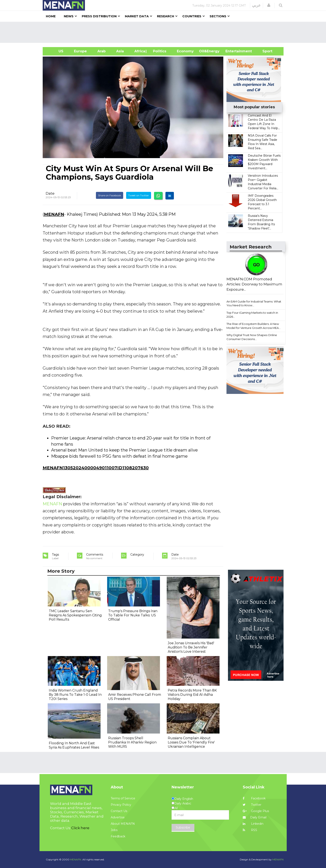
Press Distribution (99, 16)
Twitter (252, 805)
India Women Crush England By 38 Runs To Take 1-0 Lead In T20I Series (75, 695)
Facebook (254, 798)
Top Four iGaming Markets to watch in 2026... (252, 315)
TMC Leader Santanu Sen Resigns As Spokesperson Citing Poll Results (75, 615)
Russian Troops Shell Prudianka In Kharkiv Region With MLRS (132, 742)
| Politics (159, 51)
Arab (102, 51)
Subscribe (183, 827)
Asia (120, 51)
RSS (250, 830)
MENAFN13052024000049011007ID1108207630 (96, 468)
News (69, 16)
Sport (265, 51)
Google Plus (256, 811)
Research (166, 16)
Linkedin (253, 824)
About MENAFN (123, 824)
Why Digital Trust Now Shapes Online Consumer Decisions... (252, 337)
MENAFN (54, 214)
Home (51, 16)
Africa (139, 51)
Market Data (137, 16)
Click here (80, 828)
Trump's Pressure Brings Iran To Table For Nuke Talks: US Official (133, 615)
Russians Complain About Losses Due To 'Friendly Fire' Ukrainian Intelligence (191, 742)
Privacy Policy (121, 805)
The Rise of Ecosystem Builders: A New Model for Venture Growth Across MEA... (254, 326)
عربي (256, 5)
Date (50, 193)
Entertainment (232, 51)
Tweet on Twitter (139, 195)
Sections (218, 16)
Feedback (118, 836)
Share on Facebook (110, 195)
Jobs (114, 830)
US (56, 51)
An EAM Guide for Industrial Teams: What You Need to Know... (254, 303)
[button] (269, 5)
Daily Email (255, 817)
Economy (185, 51)
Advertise (118, 817)
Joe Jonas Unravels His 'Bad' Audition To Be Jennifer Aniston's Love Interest (191, 647)
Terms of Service (123, 798)
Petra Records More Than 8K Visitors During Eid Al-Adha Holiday (192, 695)
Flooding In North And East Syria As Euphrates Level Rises (74, 745)
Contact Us (119, 811)
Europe (80, 51)
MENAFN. (76, 859)
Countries (192, 16)
